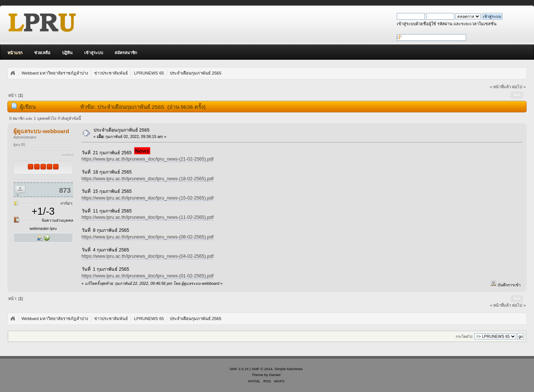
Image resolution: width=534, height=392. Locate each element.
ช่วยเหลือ (42, 53)
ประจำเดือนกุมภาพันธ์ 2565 (121, 130)
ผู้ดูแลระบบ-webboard (41, 131)
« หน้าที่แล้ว (500, 87)
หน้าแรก (15, 53)
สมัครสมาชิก (126, 53)
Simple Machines (289, 369)
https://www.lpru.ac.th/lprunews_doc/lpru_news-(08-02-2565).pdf (148, 237)
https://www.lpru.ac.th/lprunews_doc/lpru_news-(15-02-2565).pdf (148, 198)
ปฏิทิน (67, 53)
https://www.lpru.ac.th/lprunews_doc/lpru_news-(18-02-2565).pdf (148, 179)
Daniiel (275, 375)
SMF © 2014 (262, 369)
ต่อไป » (519, 87)
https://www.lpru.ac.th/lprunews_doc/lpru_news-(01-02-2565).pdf (148, 276)
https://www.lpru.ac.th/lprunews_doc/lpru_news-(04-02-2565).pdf (148, 256)
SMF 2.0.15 (239, 369)
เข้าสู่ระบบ (94, 53)
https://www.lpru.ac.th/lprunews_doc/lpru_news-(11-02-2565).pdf (148, 217)
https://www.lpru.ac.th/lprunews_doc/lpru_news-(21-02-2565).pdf (148, 159)
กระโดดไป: (464, 337)
